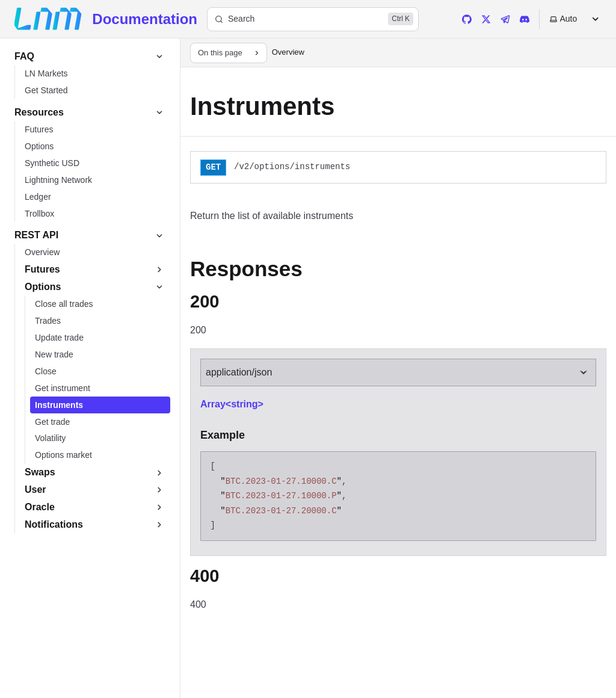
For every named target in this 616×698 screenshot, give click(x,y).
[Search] (313, 19)
